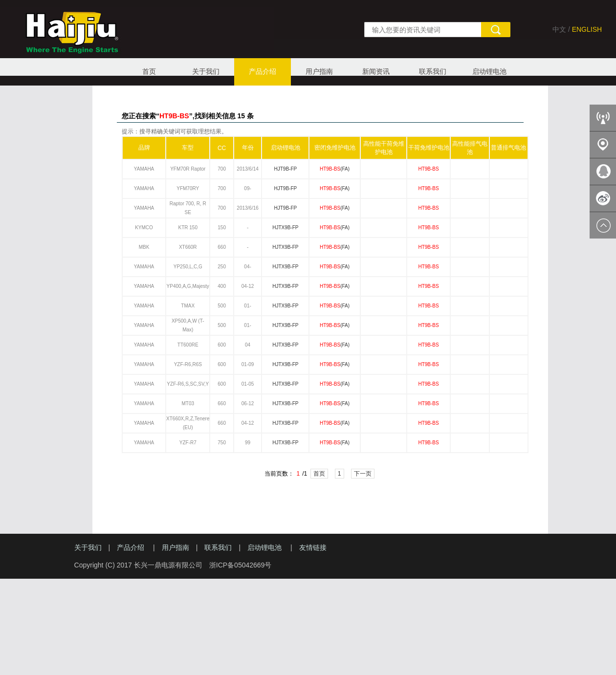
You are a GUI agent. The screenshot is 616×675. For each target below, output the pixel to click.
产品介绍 (263, 71)
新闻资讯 (376, 71)
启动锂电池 (489, 71)
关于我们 (206, 71)
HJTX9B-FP (285, 228)
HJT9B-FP (285, 169)
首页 (149, 71)
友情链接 (313, 547)
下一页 (363, 474)
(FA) (335, 169)
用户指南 (319, 71)
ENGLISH (587, 29)
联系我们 (433, 71)
